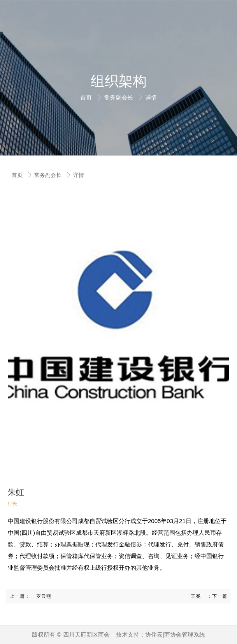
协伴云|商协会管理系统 (175, 634)
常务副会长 (119, 97)
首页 (87, 97)
